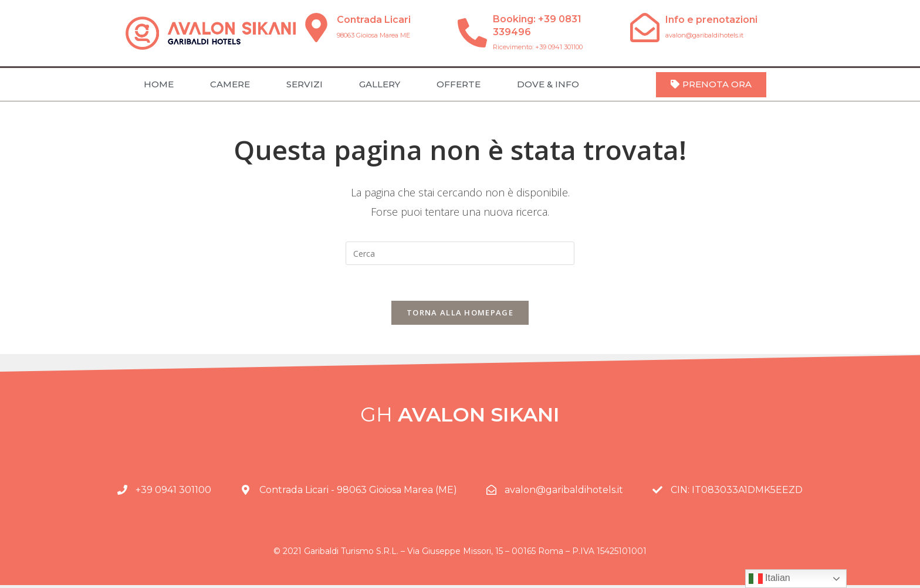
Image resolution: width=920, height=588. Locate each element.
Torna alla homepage (460, 312)
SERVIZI (305, 84)
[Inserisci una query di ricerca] (460, 253)
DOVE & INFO (548, 84)
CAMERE (230, 84)
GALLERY (380, 84)
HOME (159, 84)
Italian (770, 579)
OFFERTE (459, 84)
